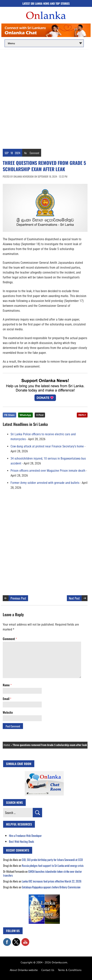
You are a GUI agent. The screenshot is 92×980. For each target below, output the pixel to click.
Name (7, 685)
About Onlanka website (24, 970)
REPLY (82, 415)
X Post (40, 415)
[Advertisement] (46, 98)
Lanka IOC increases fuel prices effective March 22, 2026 (52, 881)
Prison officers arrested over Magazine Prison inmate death (48, 471)
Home (7, 745)
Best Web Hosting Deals (22, 841)
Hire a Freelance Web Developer (25, 835)
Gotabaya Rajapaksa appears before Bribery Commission (51, 887)
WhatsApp (25, 415)
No (25, 153)
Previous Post (18, 598)
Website (8, 712)
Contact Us (48, 970)
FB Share (9, 415)
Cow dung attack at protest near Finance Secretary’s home (47, 446)
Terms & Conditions (70, 970)
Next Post (74, 598)
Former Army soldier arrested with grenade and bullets (45, 483)
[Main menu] (44, 43)
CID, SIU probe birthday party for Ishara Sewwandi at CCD (52, 860)
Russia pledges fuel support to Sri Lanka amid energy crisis (53, 865)
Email (7, 699)
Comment (34, 153)
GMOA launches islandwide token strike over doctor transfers (42, 873)
